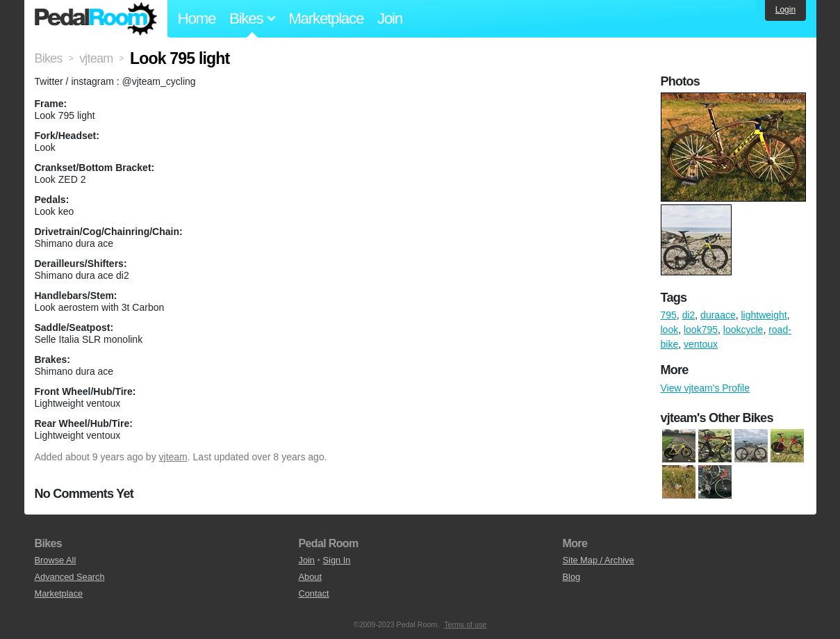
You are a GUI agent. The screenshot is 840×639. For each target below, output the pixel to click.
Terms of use (465, 624)
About (310, 577)
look (670, 330)
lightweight (764, 315)
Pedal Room (96, 19)
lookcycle (743, 330)
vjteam (173, 457)
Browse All (56, 560)
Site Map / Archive (599, 560)
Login (785, 10)
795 (669, 315)
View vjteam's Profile (705, 388)
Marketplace (326, 18)
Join (390, 18)
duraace (718, 315)
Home (197, 18)
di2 (689, 315)
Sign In (337, 560)
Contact (314, 593)
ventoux (701, 344)
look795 (701, 330)
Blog (572, 577)
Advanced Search (70, 577)
